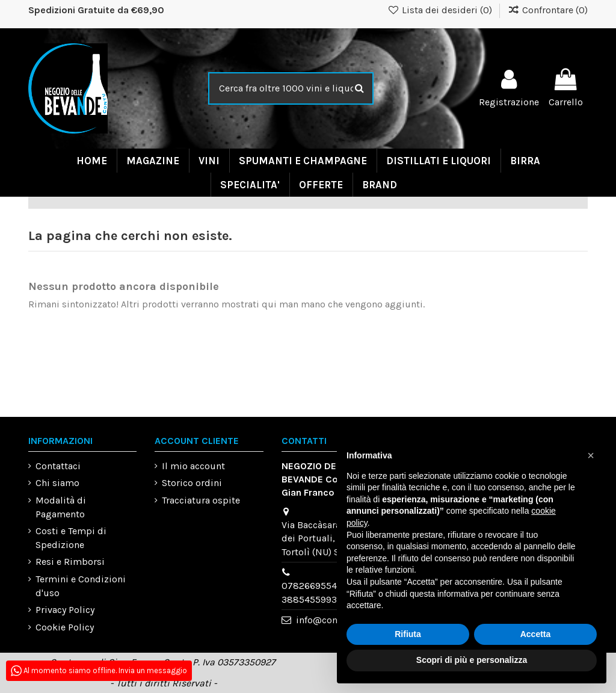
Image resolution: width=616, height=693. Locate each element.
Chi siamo (57, 483)
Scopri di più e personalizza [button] (472, 660)
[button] (591, 455)
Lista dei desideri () (441, 10)
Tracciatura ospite (201, 500)
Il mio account (193, 466)
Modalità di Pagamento (61, 507)
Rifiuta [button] (408, 634)
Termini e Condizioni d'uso (81, 586)
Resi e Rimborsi (70, 562)
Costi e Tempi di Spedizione (71, 537)
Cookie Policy (65, 627)
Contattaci (58, 466)
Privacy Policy (65, 610)
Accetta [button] (536, 634)
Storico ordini (192, 483)
